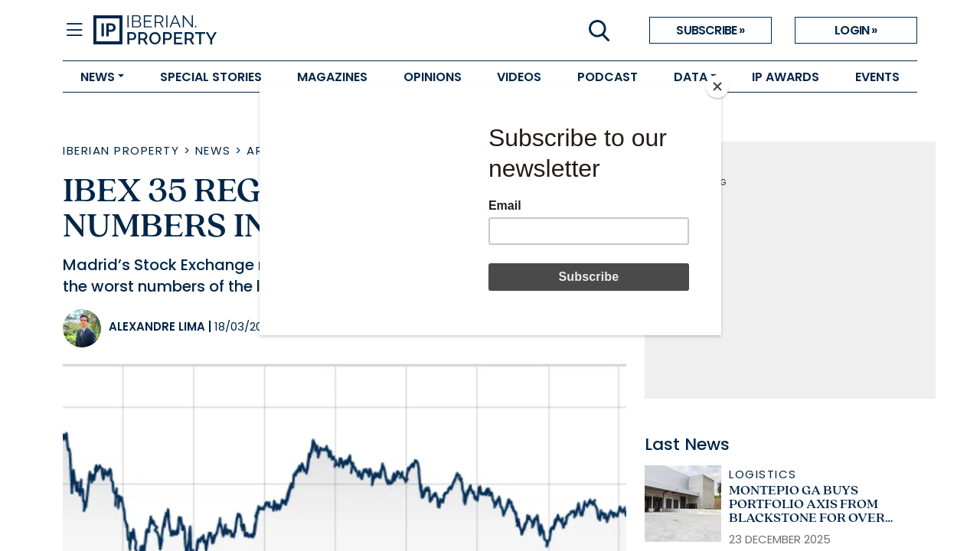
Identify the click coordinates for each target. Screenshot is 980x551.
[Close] (717, 86)
